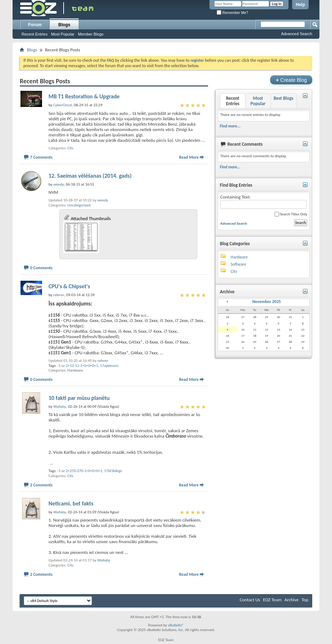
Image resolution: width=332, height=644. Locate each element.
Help (300, 5)
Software (238, 264)
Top (305, 600)
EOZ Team (272, 600)
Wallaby (104, 560)
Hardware (75, 370)
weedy (103, 200)
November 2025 (266, 302)
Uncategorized (79, 205)
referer (103, 361)
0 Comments (41, 268)
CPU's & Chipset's (69, 286)
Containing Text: (263, 202)
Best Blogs (283, 98)
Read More (189, 157)
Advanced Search (297, 34)
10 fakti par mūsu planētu (79, 398)
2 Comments (41, 485)
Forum (35, 25)
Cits (70, 148)
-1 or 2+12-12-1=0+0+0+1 (78, 366)
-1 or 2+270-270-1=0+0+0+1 (80, 471)
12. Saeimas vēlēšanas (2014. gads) (90, 176)
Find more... (230, 126)
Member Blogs (91, 34)
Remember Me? (232, 13)
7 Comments (41, 157)
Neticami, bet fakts (71, 503)
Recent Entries (34, 34)
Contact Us (250, 600)
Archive (292, 600)
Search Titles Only (291, 214)
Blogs (64, 25)
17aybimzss (109, 366)
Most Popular (63, 34)
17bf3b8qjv (113, 471)
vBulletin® (176, 625)
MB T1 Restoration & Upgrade (84, 96)
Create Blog (291, 80)
